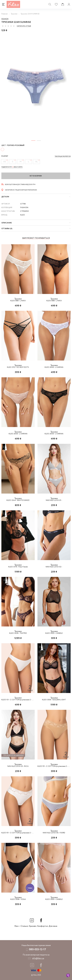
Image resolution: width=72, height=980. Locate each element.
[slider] (8, 26)
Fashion (5, 19)
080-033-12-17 (37, 949)
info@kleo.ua (38, 958)
